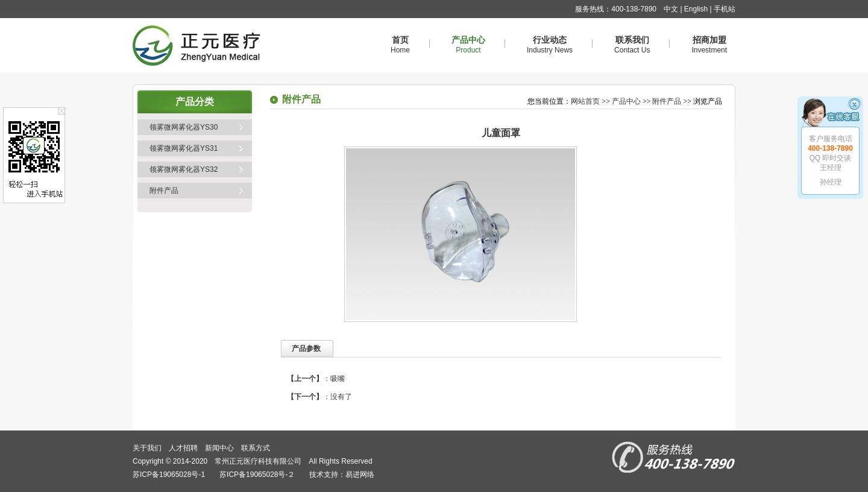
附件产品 (164, 191)
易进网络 (360, 475)
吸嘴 (338, 379)
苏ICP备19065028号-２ (257, 475)
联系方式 (256, 448)
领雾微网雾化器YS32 (184, 169)
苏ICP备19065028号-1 (169, 475)
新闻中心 (219, 448)
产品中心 (626, 101)
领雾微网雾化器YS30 (184, 127)
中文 (671, 9)
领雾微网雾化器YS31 (184, 148)
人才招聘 (183, 448)
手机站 (725, 9)
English (696, 9)
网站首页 (585, 101)
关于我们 (147, 448)
